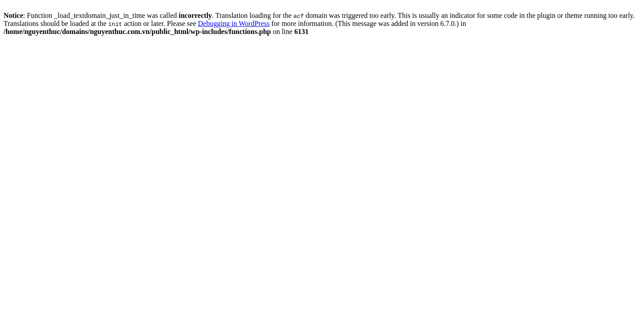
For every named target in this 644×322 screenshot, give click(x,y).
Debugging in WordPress (234, 23)
